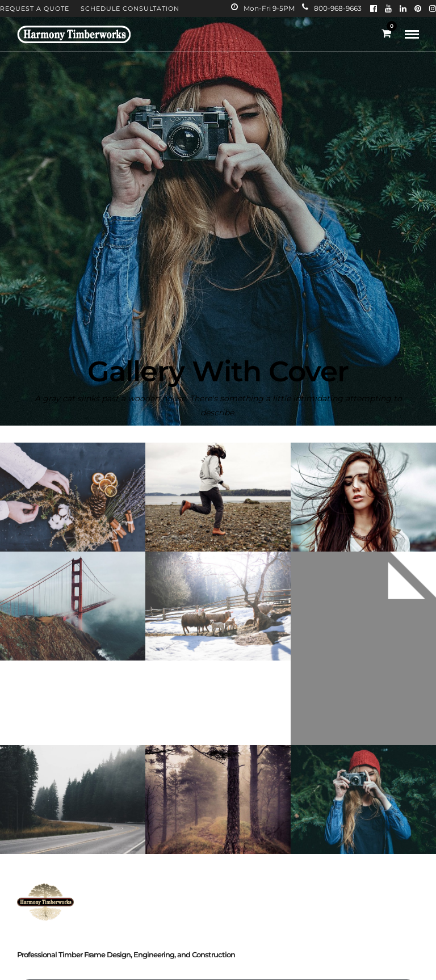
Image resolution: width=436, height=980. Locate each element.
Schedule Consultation (130, 9)
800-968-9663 (332, 8)
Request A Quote (35, 9)
